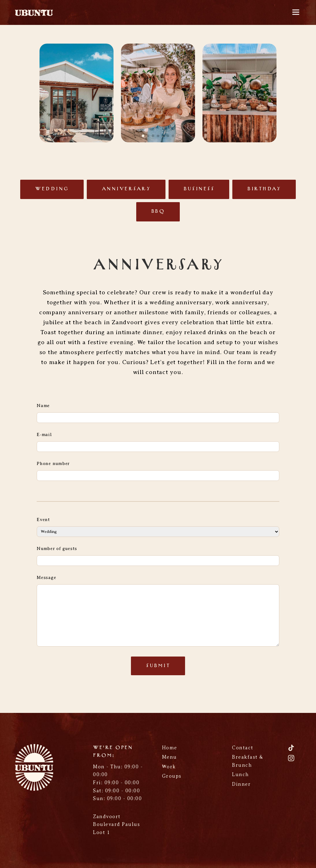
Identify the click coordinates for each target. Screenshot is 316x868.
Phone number (53, 463)
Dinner (241, 784)
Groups (172, 776)
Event (43, 519)
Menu (170, 757)
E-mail (44, 434)
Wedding (52, 189)
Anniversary (126, 189)
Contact (243, 748)
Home (170, 748)
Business (199, 189)
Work (169, 767)
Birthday (264, 189)
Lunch (241, 775)
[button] (143, 136)
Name (43, 406)
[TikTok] (291, 750)
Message (46, 577)
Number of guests (57, 548)
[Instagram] (291, 760)
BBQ (158, 211)
